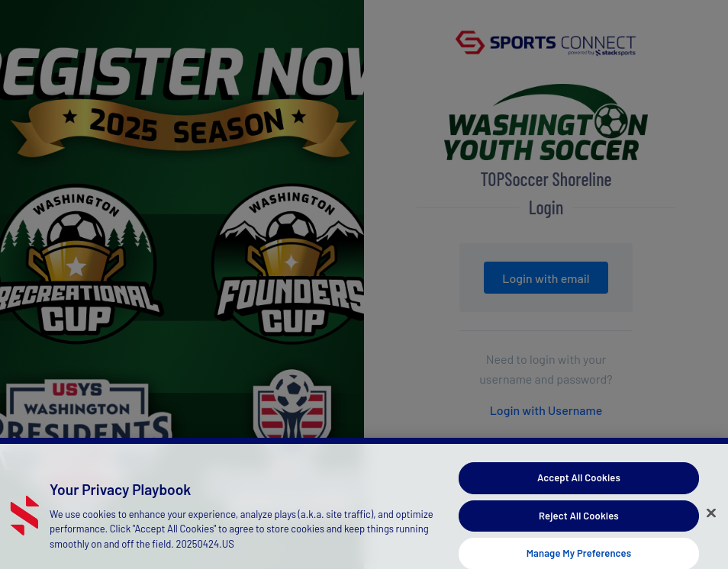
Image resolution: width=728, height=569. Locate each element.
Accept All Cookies (579, 482)
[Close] (711, 518)
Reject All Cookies (579, 520)
